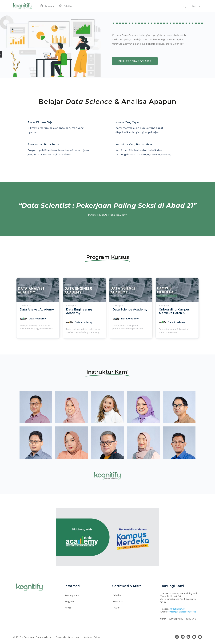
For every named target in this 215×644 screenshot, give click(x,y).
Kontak (68, 608)
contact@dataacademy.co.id (182, 612)
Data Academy (37, 319)
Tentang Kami (72, 595)
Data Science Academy (130, 310)
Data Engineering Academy (79, 311)
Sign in (196, 6)
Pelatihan (118, 595)
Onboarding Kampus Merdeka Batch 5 (174, 311)
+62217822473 (177, 609)
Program (69, 601)
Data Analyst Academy (37, 310)
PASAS (116, 608)
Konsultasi (118, 601)
